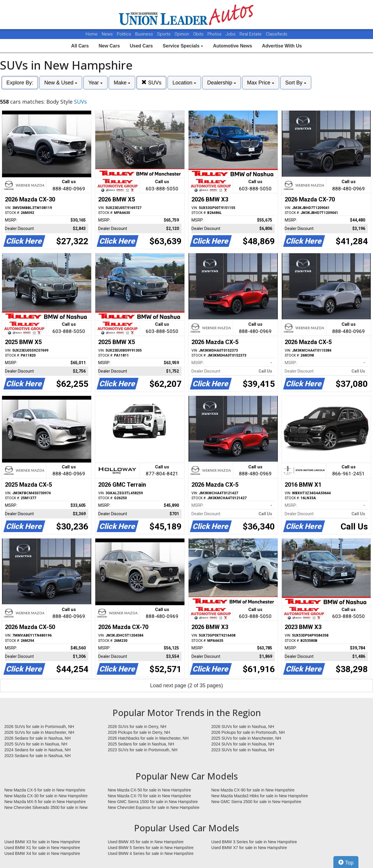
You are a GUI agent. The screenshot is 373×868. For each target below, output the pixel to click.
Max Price (261, 83)
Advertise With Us (282, 46)
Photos (215, 34)
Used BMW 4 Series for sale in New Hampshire (151, 853)
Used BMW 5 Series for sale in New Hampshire (151, 848)
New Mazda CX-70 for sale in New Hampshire (149, 796)
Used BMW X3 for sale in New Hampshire (42, 842)
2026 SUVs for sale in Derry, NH (137, 727)
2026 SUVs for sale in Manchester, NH (39, 732)
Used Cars (141, 46)
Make (122, 83)
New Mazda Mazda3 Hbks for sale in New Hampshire (259, 796)
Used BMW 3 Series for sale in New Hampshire (254, 842)
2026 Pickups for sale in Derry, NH (139, 732)
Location (184, 83)
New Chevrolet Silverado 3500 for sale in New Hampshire (46, 808)
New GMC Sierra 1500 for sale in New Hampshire (153, 802)
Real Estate (251, 34)
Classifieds (277, 34)
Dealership (222, 83)
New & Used (61, 83)
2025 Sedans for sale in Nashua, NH (141, 744)
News (107, 34)
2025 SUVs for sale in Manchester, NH (246, 738)
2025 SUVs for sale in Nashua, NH (36, 744)
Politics (124, 34)
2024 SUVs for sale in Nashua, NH (243, 744)
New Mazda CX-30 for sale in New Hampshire (46, 796)
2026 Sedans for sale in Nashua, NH (37, 738)
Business (145, 34)
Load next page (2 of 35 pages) (186, 685)
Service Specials (183, 46)
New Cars (109, 46)
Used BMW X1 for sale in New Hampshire (42, 848)
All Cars (80, 46)
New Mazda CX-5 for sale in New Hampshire (45, 790)
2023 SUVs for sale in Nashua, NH (243, 750)
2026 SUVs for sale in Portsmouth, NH (39, 727)
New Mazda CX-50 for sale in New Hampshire (149, 790)
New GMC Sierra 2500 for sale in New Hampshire (256, 802)
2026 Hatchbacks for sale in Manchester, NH (148, 738)
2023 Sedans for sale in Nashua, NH (37, 756)
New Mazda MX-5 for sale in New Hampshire (45, 802)
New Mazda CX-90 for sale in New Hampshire (253, 790)
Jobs (231, 34)
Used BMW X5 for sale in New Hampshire (146, 842)
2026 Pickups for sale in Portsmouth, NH (248, 732)
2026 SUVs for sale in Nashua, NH (243, 727)
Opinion (182, 34)
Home (92, 34)
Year (95, 83)
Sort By (296, 83)
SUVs (151, 83)
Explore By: (20, 83)
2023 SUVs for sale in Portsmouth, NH (143, 750)
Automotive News (233, 46)
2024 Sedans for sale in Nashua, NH (37, 750)
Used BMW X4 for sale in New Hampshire (42, 853)
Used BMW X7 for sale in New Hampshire (249, 848)
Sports (164, 34)
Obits (199, 34)
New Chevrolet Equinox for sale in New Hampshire (154, 807)
